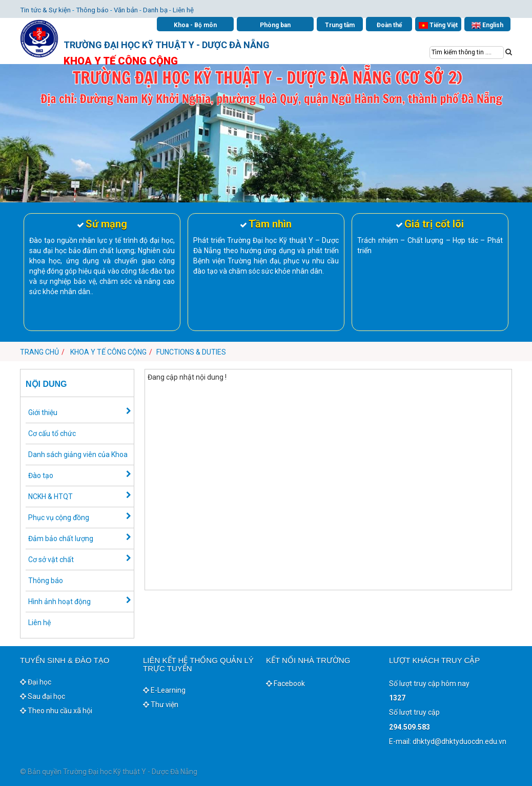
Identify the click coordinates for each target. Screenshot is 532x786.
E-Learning (164, 690)
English (487, 25)
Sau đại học (43, 696)
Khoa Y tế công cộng (108, 352)
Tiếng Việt (438, 25)
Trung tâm (340, 25)
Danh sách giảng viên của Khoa (78, 454)
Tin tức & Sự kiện (45, 10)
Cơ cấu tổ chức (52, 433)
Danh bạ (155, 10)
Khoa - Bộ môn (195, 25)
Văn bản (126, 10)
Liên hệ (183, 10)
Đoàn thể (389, 25)
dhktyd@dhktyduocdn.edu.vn (459, 741)
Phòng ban (275, 25)
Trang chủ (39, 352)
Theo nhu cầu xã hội (56, 711)
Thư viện (161, 705)
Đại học (36, 682)
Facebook (285, 684)
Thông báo (92, 10)
